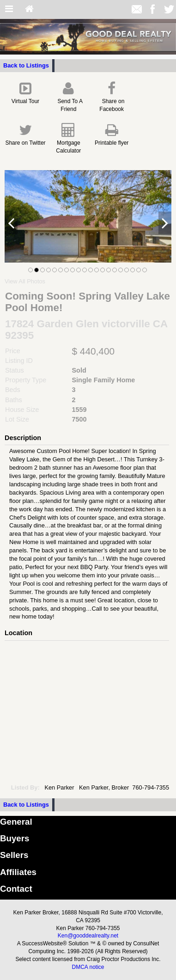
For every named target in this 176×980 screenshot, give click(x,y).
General (16, 822)
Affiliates (18, 872)
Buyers (15, 838)
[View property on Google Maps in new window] (86, 710)
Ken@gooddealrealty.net (88, 936)
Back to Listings (26, 65)
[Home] (29, 9)
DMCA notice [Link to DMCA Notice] (88, 967)
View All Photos (25, 281)
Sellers (14, 855)
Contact (16, 889)
